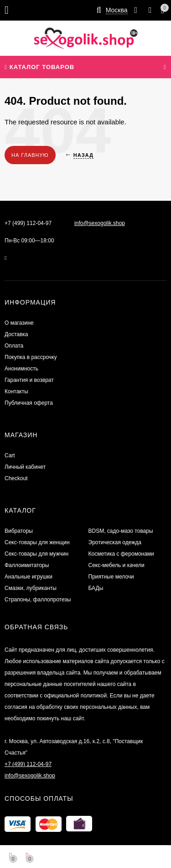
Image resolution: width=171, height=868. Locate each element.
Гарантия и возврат (29, 380)
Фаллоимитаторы (27, 565)
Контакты (16, 391)
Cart (10, 455)
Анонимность (21, 369)
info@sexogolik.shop (100, 223)
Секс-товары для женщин (37, 542)
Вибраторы (19, 531)
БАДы (96, 588)
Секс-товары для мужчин (36, 554)
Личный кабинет (25, 467)
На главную (30, 155)
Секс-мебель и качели (117, 565)
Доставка (16, 334)
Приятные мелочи (111, 577)
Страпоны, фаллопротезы (38, 600)
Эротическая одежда (115, 542)
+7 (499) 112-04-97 (28, 223)
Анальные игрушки (28, 577)
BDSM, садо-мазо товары (121, 531)
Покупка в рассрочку (31, 357)
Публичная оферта (29, 403)
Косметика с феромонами (121, 554)
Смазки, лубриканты (31, 588)
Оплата (14, 346)
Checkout (16, 478)
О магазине (19, 323)
